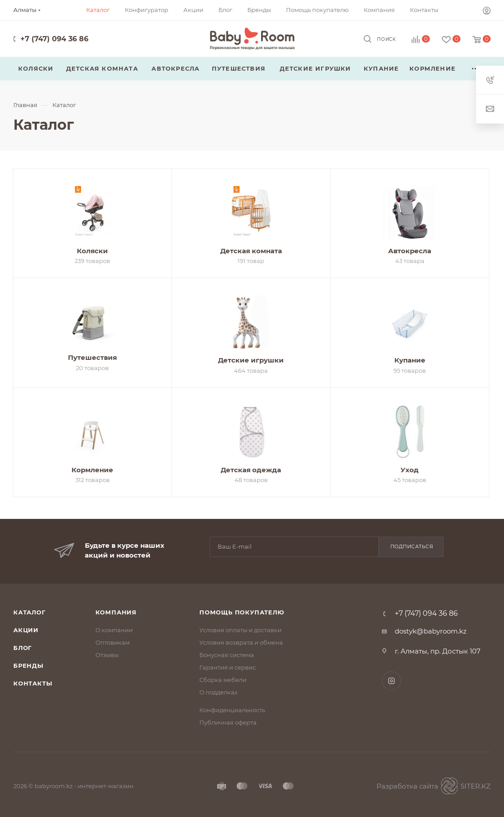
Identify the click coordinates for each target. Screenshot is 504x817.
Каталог (30, 612)
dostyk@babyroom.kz (431, 631)
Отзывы (107, 655)
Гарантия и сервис (228, 667)
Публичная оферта (228, 722)
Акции (26, 630)
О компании (114, 630)
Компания (116, 612)
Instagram (391, 681)
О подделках (218, 692)
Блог (23, 648)
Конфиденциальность (232, 710)
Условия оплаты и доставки (240, 630)
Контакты (33, 683)
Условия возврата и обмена (241, 642)
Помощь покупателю (242, 612)
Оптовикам (113, 642)
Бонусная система (227, 655)
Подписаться (412, 546)
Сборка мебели (223, 680)
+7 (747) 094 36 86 (54, 39)
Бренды (28, 666)
